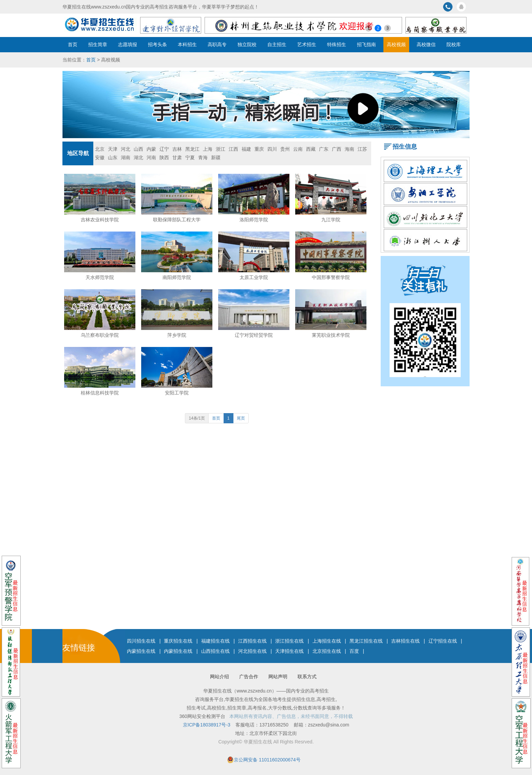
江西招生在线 (252, 641)
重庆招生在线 (178, 641)
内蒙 (151, 149)
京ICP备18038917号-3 (207, 725)
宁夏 (190, 158)
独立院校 (247, 44)
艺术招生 (307, 44)
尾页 (241, 418)
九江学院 (331, 220)
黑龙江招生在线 (366, 641)
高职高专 (217, 44)
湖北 (138, 158)
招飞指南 (366, 44)
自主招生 (277, 44)
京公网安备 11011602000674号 (267, 760)
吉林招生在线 (405, 641)
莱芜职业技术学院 (331, 335)
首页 (73, 44)
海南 (349, 149)
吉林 (177, 149)
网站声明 (278, 677)
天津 (113, 149)
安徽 (100, 158)
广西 (337, 149)
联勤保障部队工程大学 (177, 220)
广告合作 (249, 677)
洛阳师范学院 (254, 220)
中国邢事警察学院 (331, 277)
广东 (324, 149)
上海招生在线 (327, 641)
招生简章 (98, 44)
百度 (354, 651)
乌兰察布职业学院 (100, 335)
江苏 (362, 149)
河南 (151, 158)
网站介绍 (220, 677)
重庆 (259, 149)
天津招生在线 (289, 651)
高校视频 (396, 44)
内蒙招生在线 (141, 651)
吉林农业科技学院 (100, 220)
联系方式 (307, 677)
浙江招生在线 (289, 641)
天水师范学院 (100, 277)
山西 (138, 149)
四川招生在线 (141, 641)
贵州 (285, 149)
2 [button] (378, 28)
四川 (272, 149)
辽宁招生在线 (443, 641)
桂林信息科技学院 (100, 393)
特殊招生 (337, 44)
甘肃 (177, 158)
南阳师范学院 (177, 277)
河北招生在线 (252, 651)
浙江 (221, 149)
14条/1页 (197, 418)
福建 (246, 149)
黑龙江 (192, 149)
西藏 (311, 149)
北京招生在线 (327, 651)
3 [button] (388, 28)
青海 (203, 158)
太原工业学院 (254, 277)
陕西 (164, 158)
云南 (298, 149)
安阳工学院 (177, 393)
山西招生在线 (215, 651)
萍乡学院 (177, 335)
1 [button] (369, 28)
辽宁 (164, 149)
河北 (126, 149)
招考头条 (157, 44)
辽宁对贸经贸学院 (254, 335)
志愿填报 (128, 44)
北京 (100, 149)
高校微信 (426, 44)
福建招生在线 (215, 641)
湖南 (126, 158)
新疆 (216, 158)
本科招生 (187, 44)
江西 (233, 149)
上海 (208, 149)
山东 (113, 158)
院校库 (454, 44)
